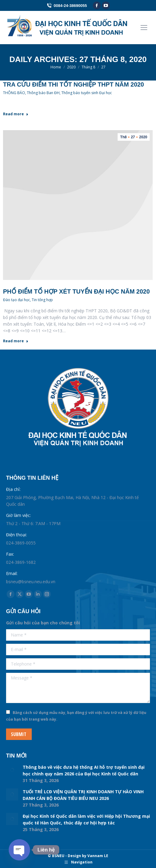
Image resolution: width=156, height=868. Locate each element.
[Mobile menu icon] (144, 28)
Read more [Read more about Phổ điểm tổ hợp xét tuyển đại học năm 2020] (16, 341)
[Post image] (12, 770)
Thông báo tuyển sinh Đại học (87, 93)
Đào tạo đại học (16, 300)
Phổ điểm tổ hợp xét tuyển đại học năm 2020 (76, 291)
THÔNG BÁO (14, 93)
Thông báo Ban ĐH (43, 93)
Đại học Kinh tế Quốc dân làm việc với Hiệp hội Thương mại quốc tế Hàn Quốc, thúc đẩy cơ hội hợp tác (86, 819)
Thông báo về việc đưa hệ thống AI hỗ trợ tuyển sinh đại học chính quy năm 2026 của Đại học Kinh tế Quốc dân (84, 770)
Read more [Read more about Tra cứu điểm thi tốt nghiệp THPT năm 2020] (16, 114)
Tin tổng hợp (42, 300)
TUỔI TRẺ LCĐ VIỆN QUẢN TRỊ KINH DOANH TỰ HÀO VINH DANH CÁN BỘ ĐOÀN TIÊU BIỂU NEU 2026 (83, 795)
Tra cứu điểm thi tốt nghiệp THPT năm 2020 (73, 84)
